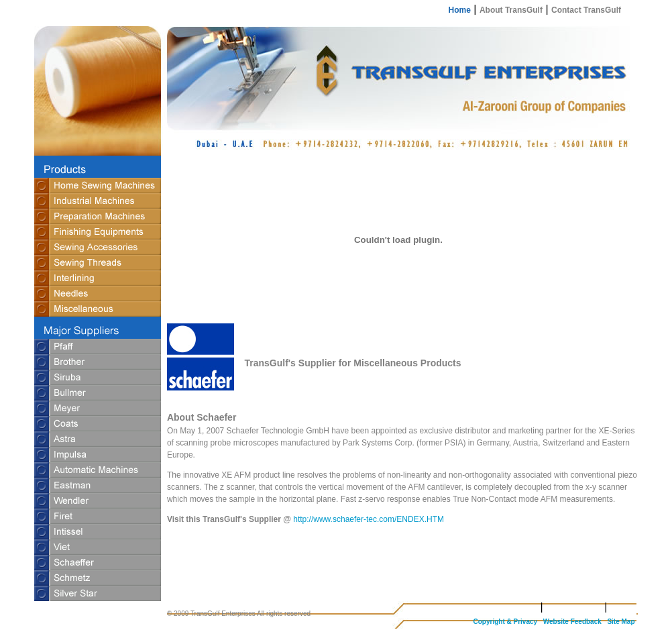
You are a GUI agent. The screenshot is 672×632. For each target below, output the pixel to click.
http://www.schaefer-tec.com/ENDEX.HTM (369, 519)
